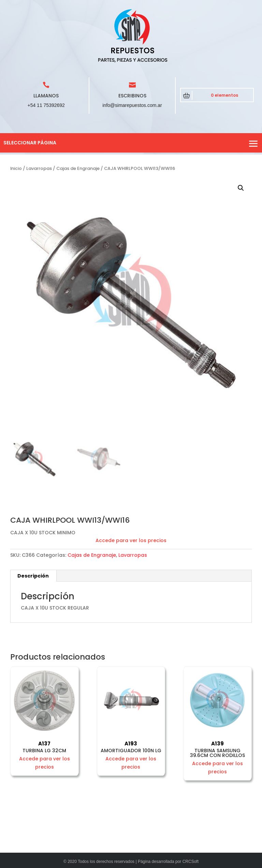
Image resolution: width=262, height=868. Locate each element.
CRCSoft (191, 862)
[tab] (33, 576)
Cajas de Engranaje (78, 168)
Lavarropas (39, 168)
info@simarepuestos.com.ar (132, 105)
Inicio (16, 168)
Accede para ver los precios (131, 540)
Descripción (33, 576)
